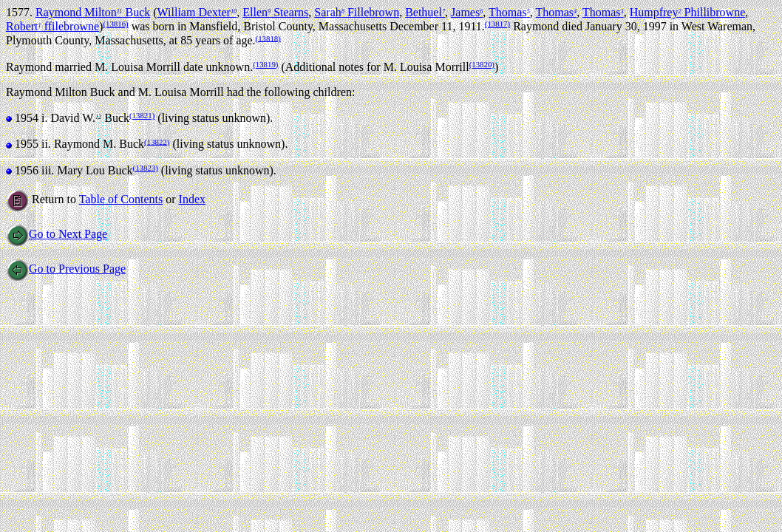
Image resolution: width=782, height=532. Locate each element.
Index (192, 199)
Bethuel (425, 12)
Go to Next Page (57, 234)
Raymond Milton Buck (93, 12)
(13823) (146, 168)
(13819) (265, 64)
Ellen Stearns (275, 12)
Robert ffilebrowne (52, 26)
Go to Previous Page (66, 269)
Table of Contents (121, 199)
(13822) (157, 141)
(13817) (497, 24)
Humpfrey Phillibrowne (688, 12)
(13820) (482, 64)
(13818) (268, 38)
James (467, 12)
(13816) (115, 24)
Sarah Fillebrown (357, 12)
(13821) (142, 115)
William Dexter (197, 12)
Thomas (509, 12)
